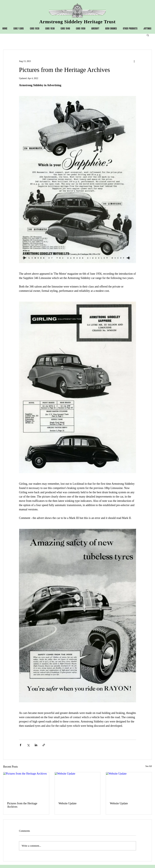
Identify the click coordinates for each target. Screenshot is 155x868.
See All (149, 766)
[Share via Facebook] (20, 745)
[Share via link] (44, 745)
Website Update (68, 803)
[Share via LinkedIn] (36, 745)
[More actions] (134, 61)
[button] (148, 35)
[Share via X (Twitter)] (28, 745)
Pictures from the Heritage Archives (22, 805)
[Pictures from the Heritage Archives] (26, 785)
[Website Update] (78, 785)
